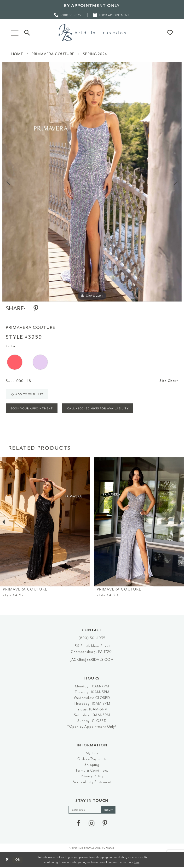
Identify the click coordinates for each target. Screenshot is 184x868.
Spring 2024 (95, 54)
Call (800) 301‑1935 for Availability (99, 409)
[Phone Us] (68, 15)
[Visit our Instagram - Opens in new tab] (92, 824)
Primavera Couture (53, 54)
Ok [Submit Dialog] (18, 860)
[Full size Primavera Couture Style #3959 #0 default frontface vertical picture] (92, 182)
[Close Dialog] (7, 860)
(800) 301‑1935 (92, 639)
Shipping (92, 765)
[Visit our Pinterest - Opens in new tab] (105, 824)
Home (17, 54)
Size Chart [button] (169, 381)
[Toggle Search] (27, 32)
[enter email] (92, 810)
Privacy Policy (92, 777)
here (137, 863)
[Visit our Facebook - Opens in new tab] (79, 824)
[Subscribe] (109, 810)
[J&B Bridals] (92, 32)
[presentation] (45, 523)
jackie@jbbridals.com (92, 660)
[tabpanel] (92, 182)
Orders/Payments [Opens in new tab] (92, 759)
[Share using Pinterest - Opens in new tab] (36, 308)
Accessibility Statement (92, 782)
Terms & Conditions (92, 771)
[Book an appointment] (111, 15)
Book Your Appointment (32, 409)
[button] (15, 32)
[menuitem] (68, 15)
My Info (92, 754)
